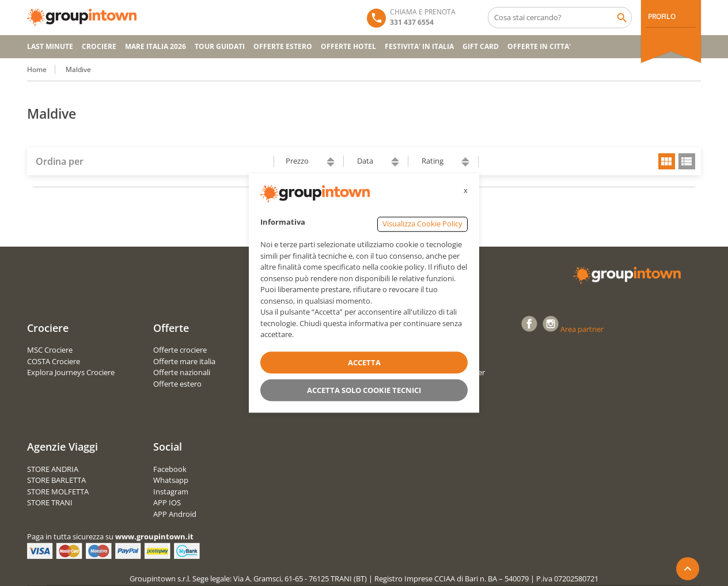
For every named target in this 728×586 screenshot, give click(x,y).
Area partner (582, 329)
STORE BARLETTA (56, 480)
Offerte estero (177, 384)
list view (687, 161)
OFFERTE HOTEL (348, 46)
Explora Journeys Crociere (71, 372)
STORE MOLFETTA (58, 492)
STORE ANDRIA (53, 469)
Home (37, 69)
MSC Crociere (50, 350)
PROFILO (661, 16)
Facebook (170, 469)
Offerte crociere (180, 350)
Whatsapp (171, 480)
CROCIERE (99, 46)
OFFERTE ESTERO (283, 46)
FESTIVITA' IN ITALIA (419, 46)
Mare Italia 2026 (156, 46)
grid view (667, 161)
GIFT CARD (481, 46)
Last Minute (50, 46)
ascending (331, 159)
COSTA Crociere (54, 361)
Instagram (171, 492)
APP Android (175, 514)
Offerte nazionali (182, 372)
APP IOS (167, 502)
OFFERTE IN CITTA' (539, 46)
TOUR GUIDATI (220, 46)
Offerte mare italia (184, 361)
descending (331, 165)
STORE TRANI (50, 502)
